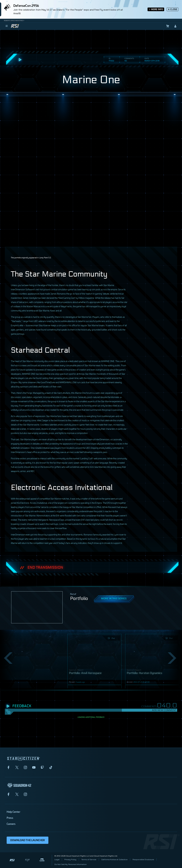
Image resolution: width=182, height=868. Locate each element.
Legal (57, 859)
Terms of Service (89, 859)
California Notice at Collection (114, 859)
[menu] (7, 26)
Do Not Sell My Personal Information (71, 864)
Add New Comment (164, 710)
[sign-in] (175, 26)
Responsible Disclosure (143, 859)
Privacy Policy (70, 859)
